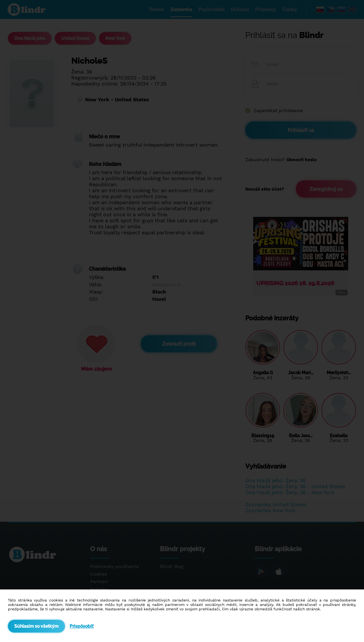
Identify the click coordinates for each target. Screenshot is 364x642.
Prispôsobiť (82, 626)
